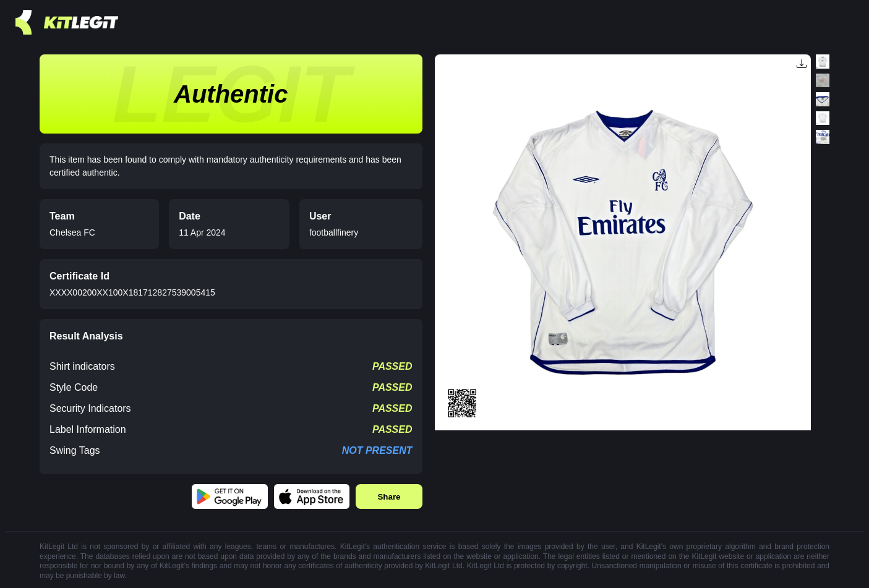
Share (389, 497)
